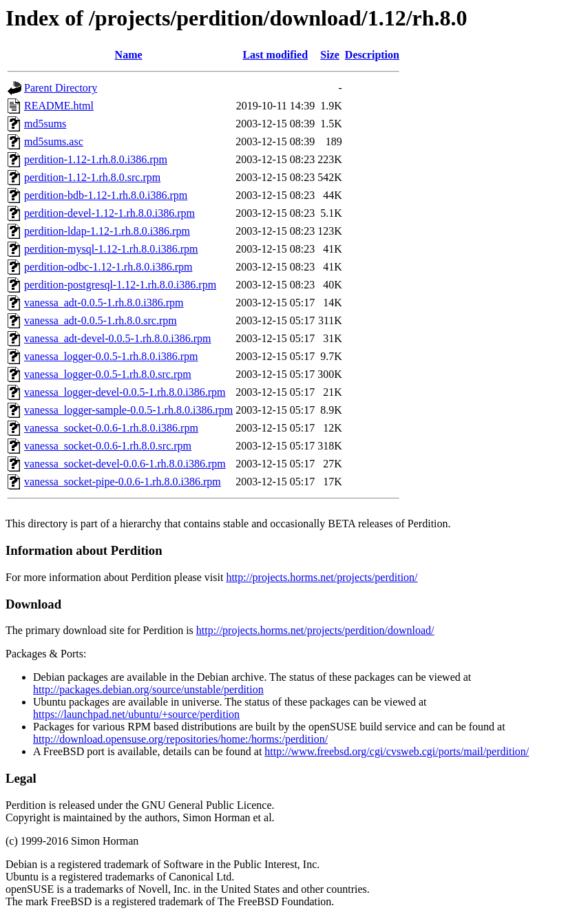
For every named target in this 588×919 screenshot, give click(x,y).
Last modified (275, 55)
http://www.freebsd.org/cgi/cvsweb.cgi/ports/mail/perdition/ (397, 751)
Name (129, 55)
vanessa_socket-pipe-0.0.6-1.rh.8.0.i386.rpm (123, 482)
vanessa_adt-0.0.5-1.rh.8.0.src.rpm (101, 320)
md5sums (45, 124)
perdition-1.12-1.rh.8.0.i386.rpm (96, 159)
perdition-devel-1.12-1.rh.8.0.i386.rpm (109, 213)
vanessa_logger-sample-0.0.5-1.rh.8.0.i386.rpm (128, 410)
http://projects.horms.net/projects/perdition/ (322, 577)
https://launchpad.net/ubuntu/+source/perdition (136, 714)
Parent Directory (61, 88)
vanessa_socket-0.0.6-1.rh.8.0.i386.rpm (111, 428)
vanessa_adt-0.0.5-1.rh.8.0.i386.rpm (104, 303)
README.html (59, 106)
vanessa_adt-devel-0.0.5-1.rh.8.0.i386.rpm (117, 338)
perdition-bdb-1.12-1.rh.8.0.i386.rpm (106, 195)
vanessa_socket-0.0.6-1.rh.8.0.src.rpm (108, 446)
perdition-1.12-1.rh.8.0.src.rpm (92, 177)
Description (372, 55)
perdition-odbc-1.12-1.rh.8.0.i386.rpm (108, 267)
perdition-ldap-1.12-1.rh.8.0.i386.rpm (107, 231)
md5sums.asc (54, 141)
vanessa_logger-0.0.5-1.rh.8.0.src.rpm (108, 374)
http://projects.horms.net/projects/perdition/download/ (315, 630)
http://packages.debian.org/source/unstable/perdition (148, 689)
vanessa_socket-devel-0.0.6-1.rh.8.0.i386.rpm (125, 464)
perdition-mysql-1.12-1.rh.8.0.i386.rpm (111, 249)
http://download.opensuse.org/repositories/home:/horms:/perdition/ (180, 739)
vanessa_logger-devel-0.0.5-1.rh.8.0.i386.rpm (125, 392)
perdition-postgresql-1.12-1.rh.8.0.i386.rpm (120, 285)
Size (330, 55)
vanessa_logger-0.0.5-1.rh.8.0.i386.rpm (111, 356)
